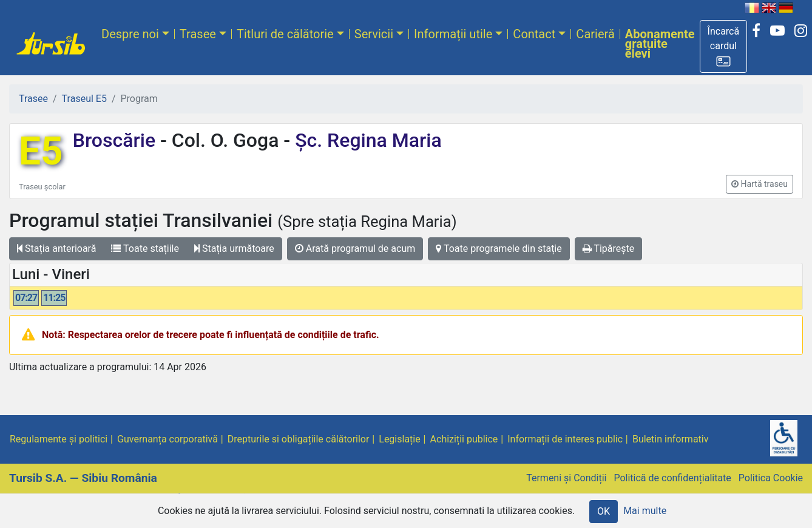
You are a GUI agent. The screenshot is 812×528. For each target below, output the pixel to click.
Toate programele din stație (499, 249)
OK (604, 511)
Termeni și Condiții (566, 478)
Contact (534, 34)
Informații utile (453, 34)
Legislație (399, 439)
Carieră (595, 34)
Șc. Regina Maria (366, 140)
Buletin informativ (671, 439)
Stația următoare (234, 249)
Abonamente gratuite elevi (660, 44)
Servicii (374, 34)
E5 (41, 151)
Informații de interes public (565, 439)
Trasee (198, 34)
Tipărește (609, 249)
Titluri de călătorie (285, 34)
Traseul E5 (84, 99)
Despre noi (130, 34)
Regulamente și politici (59, 439)
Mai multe (645, 511)
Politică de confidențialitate (672, 478)
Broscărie (117, 140)
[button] (724, 46)
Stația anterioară (56, 249)
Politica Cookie (771, 478)
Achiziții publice (464, 439)
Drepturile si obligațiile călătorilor (299, 439)
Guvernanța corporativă (167, 439)
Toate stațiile (145, 249)
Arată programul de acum (355, 249)
